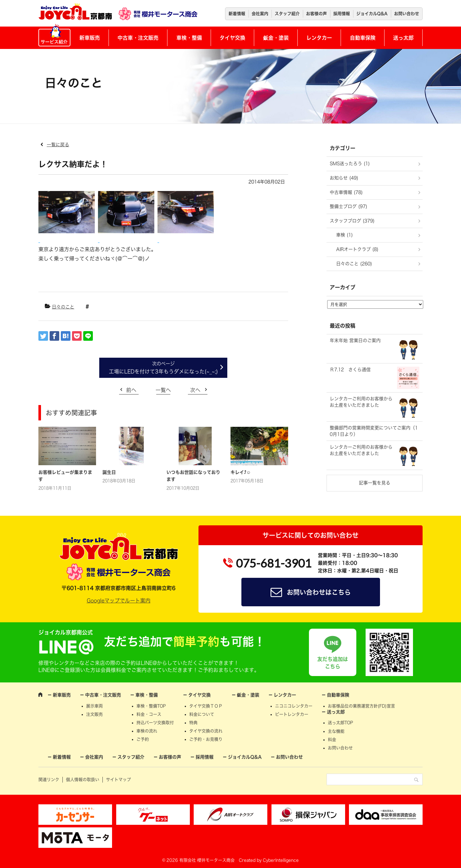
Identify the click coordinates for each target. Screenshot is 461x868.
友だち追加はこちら (333, 663)
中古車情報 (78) (346, 192)
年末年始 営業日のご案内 (355, 340)
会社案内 (260, 14)
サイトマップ (118, 780)
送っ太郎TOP (340, 723)
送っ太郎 (403, 38)
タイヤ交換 (232, 38)
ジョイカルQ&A (372, 14)
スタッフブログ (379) (352, 221)
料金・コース (149, 714)
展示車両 (94, 706)
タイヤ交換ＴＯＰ (206, 706)
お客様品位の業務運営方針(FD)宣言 (361, 706)
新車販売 (90, 38)
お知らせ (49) (344, 178)
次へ (195, 390)
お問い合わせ (407, 14)
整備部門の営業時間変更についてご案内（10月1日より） (374, 431)
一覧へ (163, 390)
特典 (193, 723)
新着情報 (237, 14)
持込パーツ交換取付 (155, 723)
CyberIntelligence (281, 860)
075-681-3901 (274, 563)
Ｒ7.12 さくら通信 (350, 370)
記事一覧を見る (375, 483)
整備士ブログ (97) (348, 206)
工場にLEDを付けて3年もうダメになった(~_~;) (163, 371)
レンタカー (319, 38)
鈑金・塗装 (276, 38)
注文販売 (94, 714)
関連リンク (49, 780)
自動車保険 (363, 38)
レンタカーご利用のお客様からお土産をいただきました (361, 402)
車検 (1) (344, 235)
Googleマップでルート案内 (119, 601)
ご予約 (143, 739)
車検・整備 (189, 38)
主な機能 (336, 731)
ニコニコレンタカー (294, 706)
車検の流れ (147, 731)
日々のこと (63, 307)
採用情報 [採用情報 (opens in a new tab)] (342, 14)
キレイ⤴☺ (241, 472)
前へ (131, 390)
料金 (332, 740)
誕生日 (109, 472)
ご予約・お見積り (206, 739)
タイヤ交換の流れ (206, 731)
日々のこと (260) (354, 264)
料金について (202, 714)
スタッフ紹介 (287, 14)
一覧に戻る (58, 145)
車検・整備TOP (151, 706)
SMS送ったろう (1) (350, 163)
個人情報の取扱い (83, 780)
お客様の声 (316, 14)
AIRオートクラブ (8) (357, 249)
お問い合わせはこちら (319, 592)
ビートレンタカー (292, 714)
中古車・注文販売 (138, 38)
